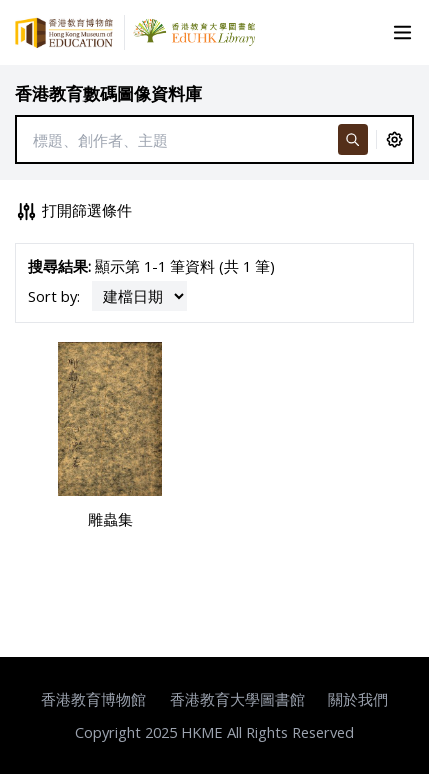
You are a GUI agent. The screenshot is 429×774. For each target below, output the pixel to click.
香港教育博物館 (93, 699)
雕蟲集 (110, 519)
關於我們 (358, 699)
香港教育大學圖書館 (237, 699)
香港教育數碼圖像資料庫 (108, 93)
